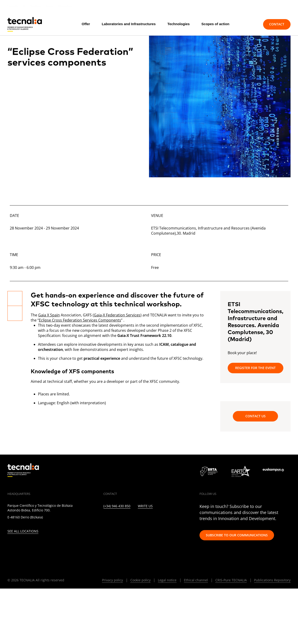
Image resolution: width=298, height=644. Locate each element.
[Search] (249, 24)
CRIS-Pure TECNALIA (231, 580)
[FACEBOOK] (135, 519)
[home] (25, 24)
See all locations (23, 531)
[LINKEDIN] (105, 519)
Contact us (256, 416)
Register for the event (255, 368)
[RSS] (155, 519)
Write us (145, 506)
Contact (277, 24)
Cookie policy (141, 580)
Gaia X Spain (49, 315)
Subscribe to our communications (237, 535)
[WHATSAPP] (175, 519)
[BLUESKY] (185, 519)
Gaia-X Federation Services (117, 315)
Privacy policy (112, 580)
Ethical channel (196, 580)
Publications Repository (272, 580)
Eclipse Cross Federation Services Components (80, 320)
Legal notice (167, 580)
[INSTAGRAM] (125, 519)
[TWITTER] (115, 519)
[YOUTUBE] (145, 519)
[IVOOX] (165, 519)
